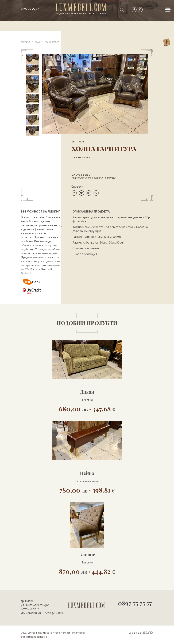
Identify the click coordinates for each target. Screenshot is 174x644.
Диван (87, 392)
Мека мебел (52, 42)
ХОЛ (37, 42)
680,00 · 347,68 (87, 409)
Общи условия (29, 633)
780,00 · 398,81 (87, 490)
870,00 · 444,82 (87, 571)
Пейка (87, 473)
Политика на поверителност (54, 633)
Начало (25, 42)
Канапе (87, 554)
